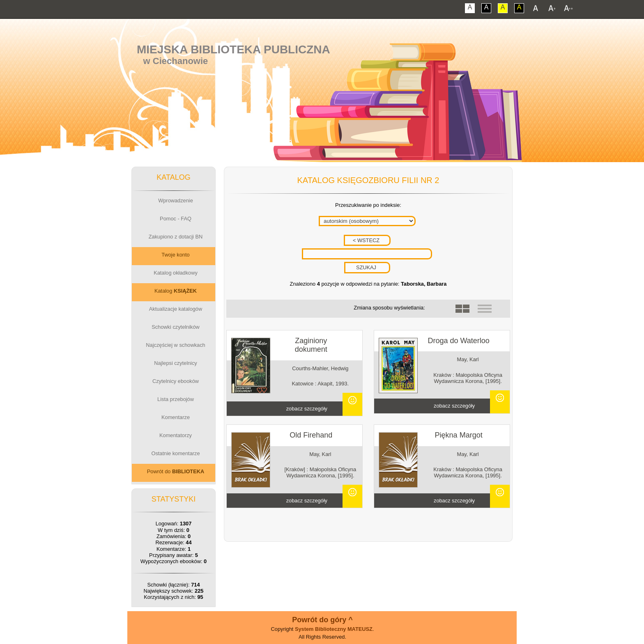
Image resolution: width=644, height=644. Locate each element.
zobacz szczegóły (307, 409)
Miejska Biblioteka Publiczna (233, 49)
